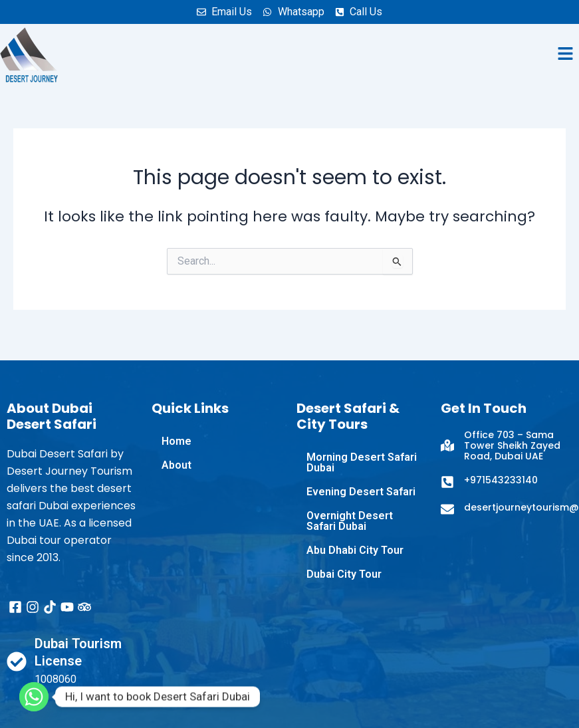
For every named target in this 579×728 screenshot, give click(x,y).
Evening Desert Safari (361, 492)
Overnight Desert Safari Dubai (350, 521)
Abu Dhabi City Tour (355, 550)
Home (176, 441)
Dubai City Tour (344, 574)
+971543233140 (501, 480)
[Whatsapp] (34, 697)
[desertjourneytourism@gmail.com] (447, 509)
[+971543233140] (447, 482)
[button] (566, 55)
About (176, 465)
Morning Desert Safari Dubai (362, 462)
